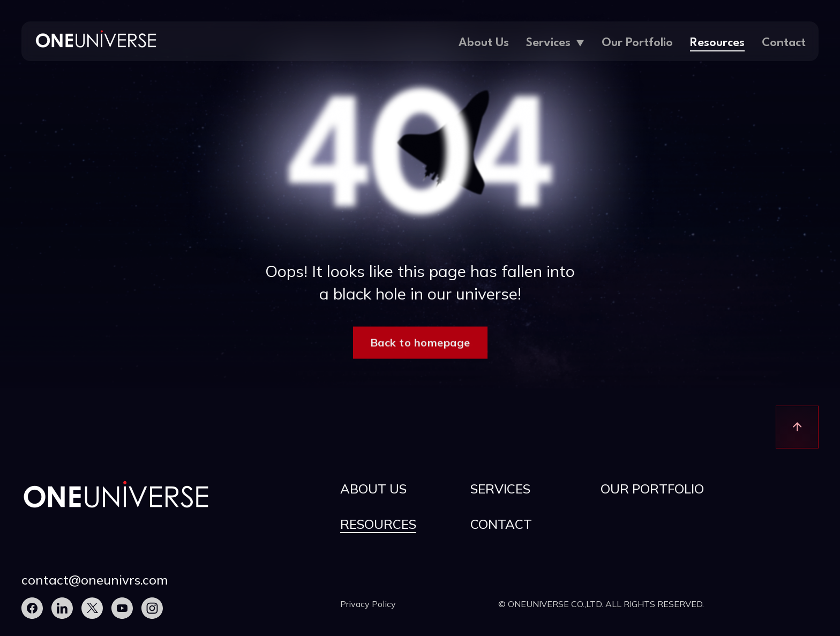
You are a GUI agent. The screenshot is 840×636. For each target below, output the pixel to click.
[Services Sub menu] (580, 41)
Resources (717, 43)
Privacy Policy (368, 604)
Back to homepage (420, 345)
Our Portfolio (637, 43)
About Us (484, 43)
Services (548, 43)
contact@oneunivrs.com (95, 580)
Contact (784, 43)
